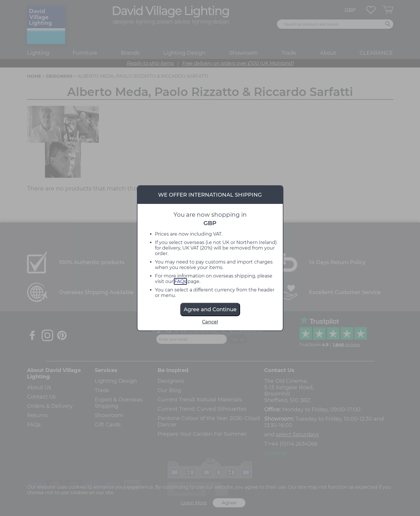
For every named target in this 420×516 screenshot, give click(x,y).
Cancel (210, 322)
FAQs (180, 281)
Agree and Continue (210, 309)
